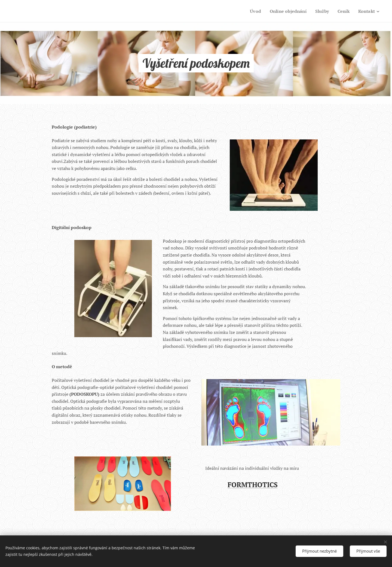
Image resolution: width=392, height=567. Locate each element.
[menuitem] (251, 11)
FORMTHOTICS (253, 485)
